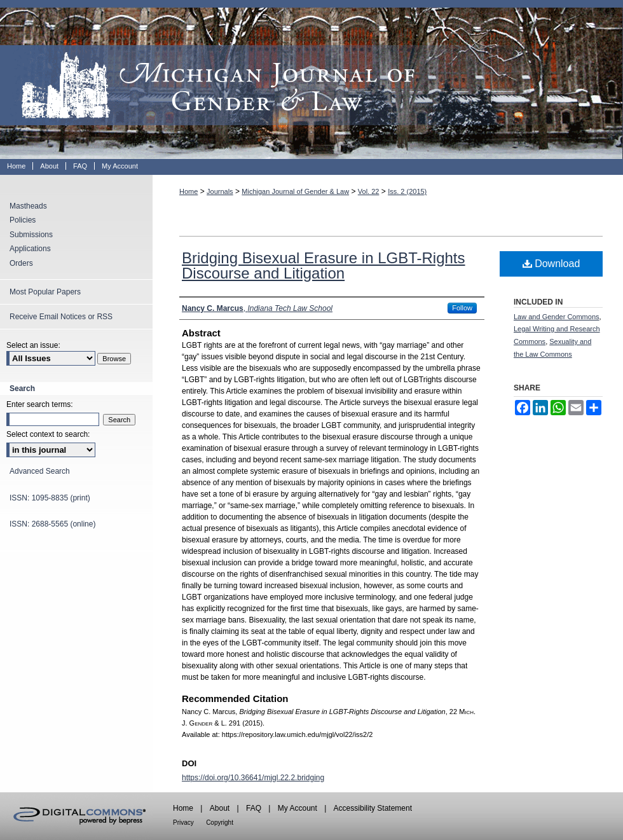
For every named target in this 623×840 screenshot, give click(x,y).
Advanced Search (40, 471)
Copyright (220, 823)
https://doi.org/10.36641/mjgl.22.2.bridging (253, 778)
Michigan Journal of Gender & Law (311, 79)
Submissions (31, 235)
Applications (30, 249)
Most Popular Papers (45, 292)
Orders (21, 263)
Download (551, 264)
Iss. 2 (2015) (407, 191)
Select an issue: (33, 345)
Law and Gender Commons (557, 317)
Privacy (183, 823)
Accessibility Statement (373, 808)
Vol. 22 (369, 191)
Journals (220, 191)
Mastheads (28, 206)
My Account (298, 808)
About (220, 808)
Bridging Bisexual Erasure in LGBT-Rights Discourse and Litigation (324, 265)
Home (188, 191)
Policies (23, 220)
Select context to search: (48, 434)
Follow (462, 308)
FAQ (254, 808)
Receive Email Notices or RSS (61, 317)
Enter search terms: (40, 404)
